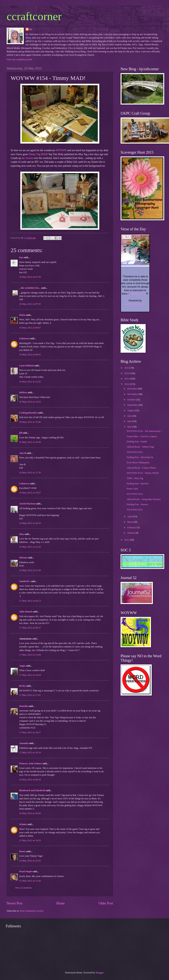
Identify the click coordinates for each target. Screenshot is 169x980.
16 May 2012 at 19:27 (30, 493)
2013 (127, 379)
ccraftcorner (34, 16)
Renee (22, 851)
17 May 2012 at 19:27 (30, 732)
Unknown (24, 338)
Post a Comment (23, 888)
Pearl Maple (26, 871)
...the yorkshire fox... (30, 288)
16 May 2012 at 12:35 (30, 382)
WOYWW (61, 150)
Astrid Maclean (27, 504)
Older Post (106, 903)
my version (27, 158)
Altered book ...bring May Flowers (144, 499)
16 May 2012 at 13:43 (30, 402)
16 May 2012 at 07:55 (30, 304)
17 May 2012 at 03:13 (30, 601)
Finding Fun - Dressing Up (140, 457)
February (132, 528)
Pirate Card (132, 489)
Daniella (24, 706)
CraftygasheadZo (28, 413)
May (22, 534)
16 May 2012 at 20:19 (30, 523)
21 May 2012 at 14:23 (30, 840)
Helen (22, 315)
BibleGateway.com (135, 304)
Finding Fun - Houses (137, 504)
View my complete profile (19, 59)
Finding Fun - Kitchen (138, 484)
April (130, 517)
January (131, 533)
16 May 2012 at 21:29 (30, 547)
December (133, 389)
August (131, 410)
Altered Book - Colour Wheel (141, 468)
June (130, 421)
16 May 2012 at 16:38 (30, 442)
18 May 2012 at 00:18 (30, 780)
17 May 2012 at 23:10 (30, 753)
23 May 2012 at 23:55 (30, 861)
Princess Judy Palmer (30, 764)
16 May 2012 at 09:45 (30, 355)
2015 (127, 368)
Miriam (23, 558)
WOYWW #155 (135, 452)
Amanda (24, 743)
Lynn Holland (26, 366)
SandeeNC (25, 581)
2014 (127, 373)
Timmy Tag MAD (38, 154)
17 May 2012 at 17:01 (30, 695)
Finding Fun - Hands (137, 442)
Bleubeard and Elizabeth (32, 790)
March (131, 522)
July (130, 416)
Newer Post (15, 903)
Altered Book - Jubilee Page (140, 447)
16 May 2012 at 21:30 (30, 570)
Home (60, 903)
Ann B (23, 453)
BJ (31, 29)
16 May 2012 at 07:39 (30, 277)
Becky (22, 686)
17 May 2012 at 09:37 (30, 628)
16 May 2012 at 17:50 (30, 473)
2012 (127, 384)
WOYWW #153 (135, 494)
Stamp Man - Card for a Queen (142, 436)
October (131, 400)
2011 (127, 540)
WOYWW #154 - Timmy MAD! (143, 473)
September (133, 405)
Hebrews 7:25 (138, 294)
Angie (22, 666)
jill (21, 433)
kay (21, 257)
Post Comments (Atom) (32, 911)
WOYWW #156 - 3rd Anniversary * (144, 431)
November (133, 394)
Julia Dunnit (26, 612)
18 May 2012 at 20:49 (30, 813)
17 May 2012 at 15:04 (30, 655)
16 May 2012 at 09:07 (30, 328)
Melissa (23, 392)
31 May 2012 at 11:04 (30, 881)
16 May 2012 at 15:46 (30, 422)
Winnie (23, 824)
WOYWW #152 (135, 510)
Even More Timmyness (138, 463)
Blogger (100, 973)
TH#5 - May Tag (135, 478)
